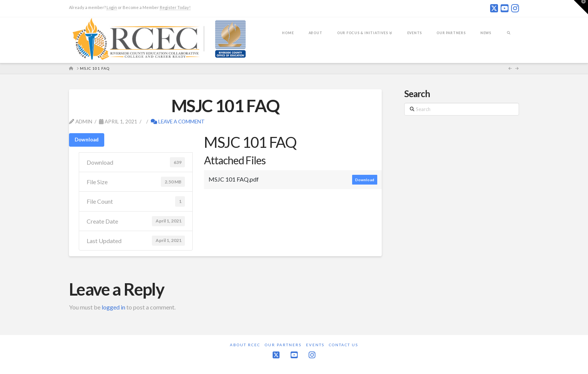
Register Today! (175, 7)
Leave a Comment (178, 121)
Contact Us (343, 345)
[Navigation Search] (509, 38)
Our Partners (283, 345)
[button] (581, 7)
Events (315, 345)
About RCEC (245, 345)
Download (87, 140)
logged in (113, 307)
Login (112, 7)
